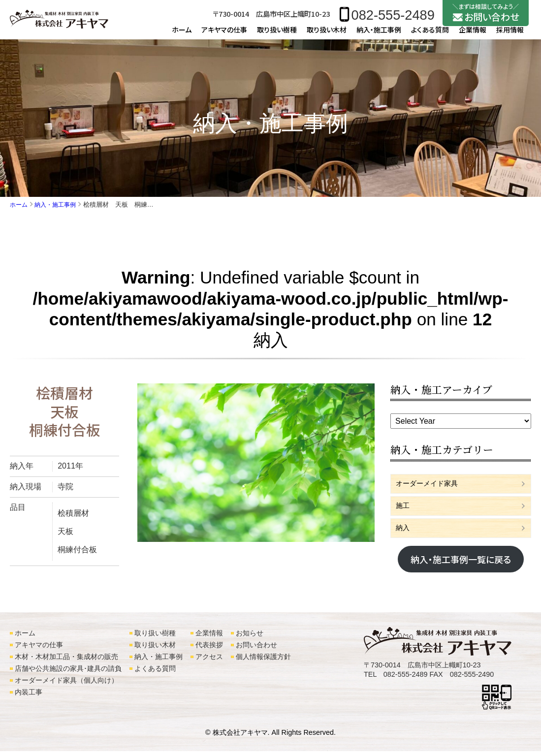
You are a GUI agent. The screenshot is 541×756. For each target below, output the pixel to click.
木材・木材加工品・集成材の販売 (66, 661)
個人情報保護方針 (263, 661)
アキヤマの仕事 (224, 34)
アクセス (209, 661)
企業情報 (473, 34)
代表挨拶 (209, 650)
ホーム (182, 34)
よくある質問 (430, 34)
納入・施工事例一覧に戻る (461, 568)
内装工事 (29, 697)
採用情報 (510, 34)
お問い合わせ (256, 650)
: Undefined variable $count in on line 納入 (271, 314)
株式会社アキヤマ (240, 737)
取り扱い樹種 (277, 34)
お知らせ (250, 638)
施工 (404, 513)
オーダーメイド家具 (431, 489)
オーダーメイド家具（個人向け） (66, 685)
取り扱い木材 (327, 34)
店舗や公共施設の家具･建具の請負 (68, 673)
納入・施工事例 (379, 34)
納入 (404, 536)
